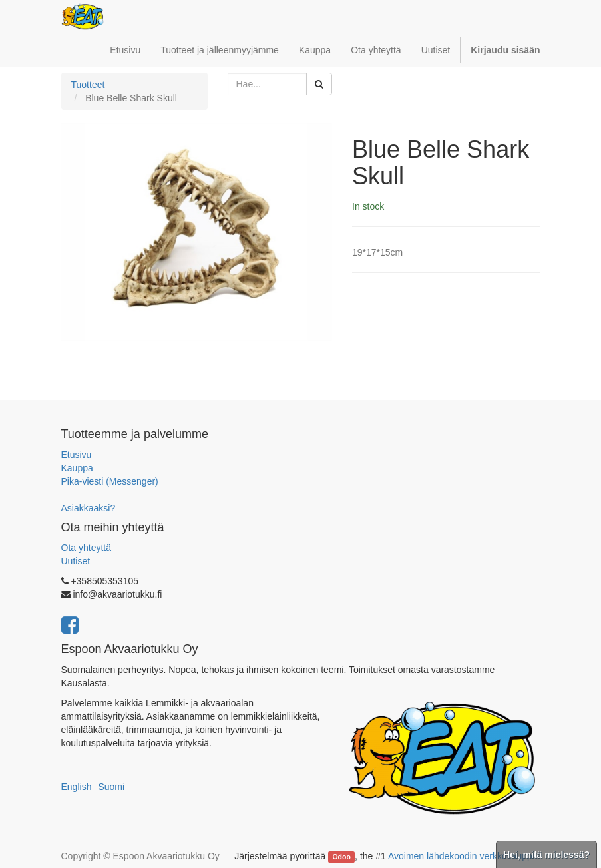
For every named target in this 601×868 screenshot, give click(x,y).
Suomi (111, 787)
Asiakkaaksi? (89, 508)
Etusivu (77, 455)
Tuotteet (88, 85)
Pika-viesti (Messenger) (110, 481)
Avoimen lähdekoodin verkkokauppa (463, 856)
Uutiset (76, 561)
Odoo (341, 857)
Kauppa (77, 468)
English (77, 787)
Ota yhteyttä (86, 548)
